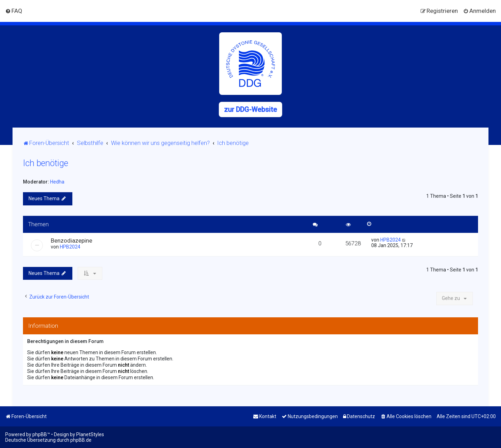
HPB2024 (70, 247)
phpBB (40, 434)
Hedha (57, 182)
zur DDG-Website (250, 109)
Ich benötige (46, 163)
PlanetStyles (90, 434)
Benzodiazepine (71, 241)
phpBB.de (81, 440)
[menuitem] (14, 11)
